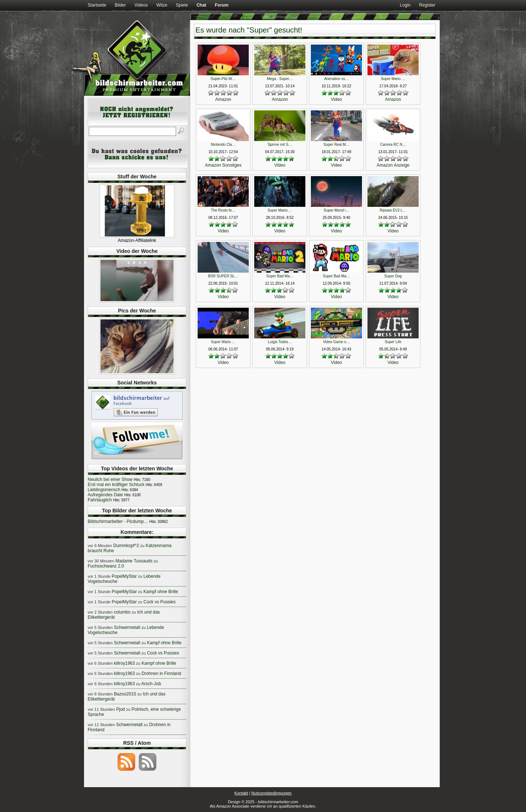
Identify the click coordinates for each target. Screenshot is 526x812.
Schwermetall (127, 627)
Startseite (97, 5)
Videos (141, 5)
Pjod (121, 709)
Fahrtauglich (100, 500)
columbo (122, 612)
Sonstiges (232, 165)
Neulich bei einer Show (110, 479)
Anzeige (402, 165)
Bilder (120, 5)
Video (336, 99)
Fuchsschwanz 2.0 (106, 566)
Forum (222, 5)
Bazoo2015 (125, 694)
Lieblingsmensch (104, 490)
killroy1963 (124, 663)
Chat (201, 5)
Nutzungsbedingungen (271, 793)
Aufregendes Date (105, 495)
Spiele (182, 5)
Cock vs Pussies (160, 602)
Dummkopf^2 (126, 546)
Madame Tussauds (134, 561)
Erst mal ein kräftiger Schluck (116, 485)
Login (405, 5)
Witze (162, 5)
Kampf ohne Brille (161, 592)
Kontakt (241, 793)
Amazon (223, 99)
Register (427, 5)
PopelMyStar (124, 576)
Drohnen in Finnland (161, 673)
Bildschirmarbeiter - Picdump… (118, 521)
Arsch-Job (151, 684)
